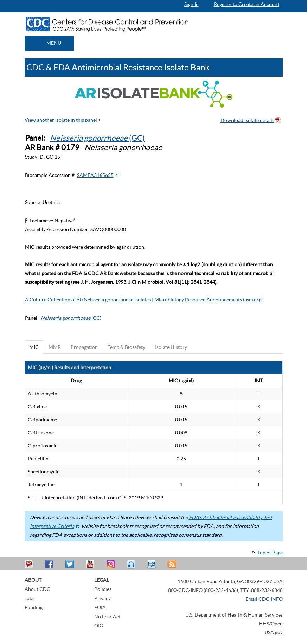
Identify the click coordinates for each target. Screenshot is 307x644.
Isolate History (171, 347)
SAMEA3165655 (95, 175)
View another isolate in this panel (61, 120)
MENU (54, 43)
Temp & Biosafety (126, 347)
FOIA (100, 607)
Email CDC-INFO (264, 599)
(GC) (97, 138)
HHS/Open (271, 624)
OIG (99, 626)
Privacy (103, 598)
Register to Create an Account (247, 4)
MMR (55, 347)
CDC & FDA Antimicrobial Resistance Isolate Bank (118, 67)
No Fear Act (107, 617)
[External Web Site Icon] (117, 175)
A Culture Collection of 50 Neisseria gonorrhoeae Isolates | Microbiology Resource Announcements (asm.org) (144, 300)
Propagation (84, 347)
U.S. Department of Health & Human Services (234, 615)
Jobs (30, 598)
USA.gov (274, 632)
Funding (34, 607)
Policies (103, 589)
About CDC (37, 589)
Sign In (191, 4)
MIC (34, 347)
